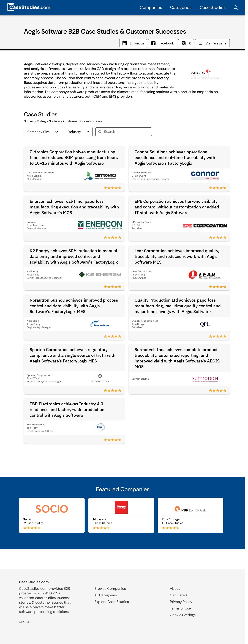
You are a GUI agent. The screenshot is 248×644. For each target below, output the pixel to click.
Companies (151, 7)
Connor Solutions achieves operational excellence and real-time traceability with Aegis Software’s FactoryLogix (175, 157)
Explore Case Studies (112, 602)
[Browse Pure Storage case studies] (190, 515)
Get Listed (178, 595)
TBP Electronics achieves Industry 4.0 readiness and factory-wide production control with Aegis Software (67, 409)
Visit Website (212, 43)
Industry (78, 132)
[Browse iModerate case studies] (121, 515)
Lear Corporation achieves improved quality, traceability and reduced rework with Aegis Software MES (177, 256)
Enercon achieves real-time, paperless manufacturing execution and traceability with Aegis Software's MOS (74, 207)
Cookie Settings (183, 615)
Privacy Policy (181, 602)
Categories (181, 7)
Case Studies (213, 7)
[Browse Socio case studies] (52, 515)
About (175, 589)
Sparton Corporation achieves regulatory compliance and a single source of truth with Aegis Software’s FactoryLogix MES (73, 355)
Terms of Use (180, 608)
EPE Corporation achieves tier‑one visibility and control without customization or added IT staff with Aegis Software (177, 207)
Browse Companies (110, 589)
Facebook (163, 43)
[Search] (126, 132)
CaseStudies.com (34, 582)
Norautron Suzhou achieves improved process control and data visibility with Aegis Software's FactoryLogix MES (74, 306)
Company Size (43, 132)
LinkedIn (133, 43)
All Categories (106, 595)
